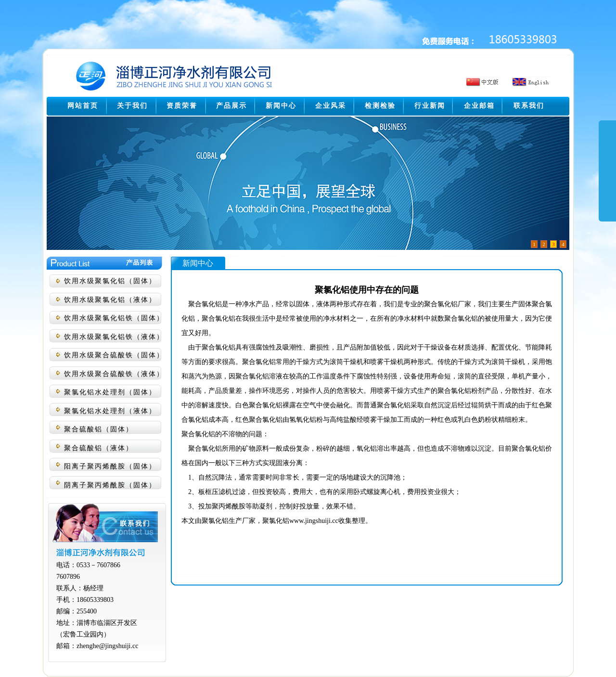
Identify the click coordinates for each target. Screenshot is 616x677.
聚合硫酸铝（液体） (99, 448)
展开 (607, 179)
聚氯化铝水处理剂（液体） (110, 411)
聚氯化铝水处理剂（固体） (110, 392)
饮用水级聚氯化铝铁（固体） (114, 318)
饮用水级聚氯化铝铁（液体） (114, 337)
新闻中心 (281, 106)
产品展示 (231, 106)
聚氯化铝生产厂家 (229, 521)
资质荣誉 (182, 106)
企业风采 (331, 106)
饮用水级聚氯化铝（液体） (110, 300)
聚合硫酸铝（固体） (99, 429)
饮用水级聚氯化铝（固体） (110, 281)
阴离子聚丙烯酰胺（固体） (110, 485)
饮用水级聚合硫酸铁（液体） (114, 374)
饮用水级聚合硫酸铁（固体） (114, 355)
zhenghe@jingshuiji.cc (107, 646)
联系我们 (529, 106)
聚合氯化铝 (205, 304)
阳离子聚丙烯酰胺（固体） (110, 466)
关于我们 (132, 106)
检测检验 (380, 106)
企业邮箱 (479, 106)
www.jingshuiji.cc (314, 521)
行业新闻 (430, 106)
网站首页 (83, 106)
